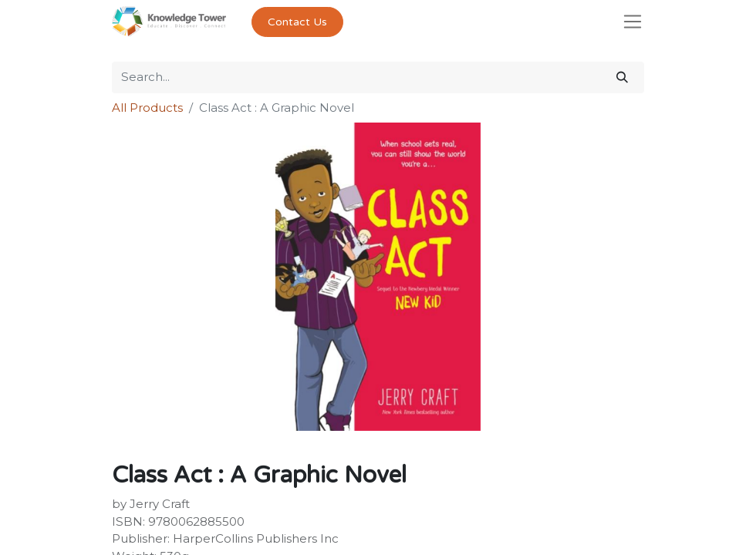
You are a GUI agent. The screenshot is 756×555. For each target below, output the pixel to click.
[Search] (622, 77)
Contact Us (297, 22)
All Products (147, 108)
